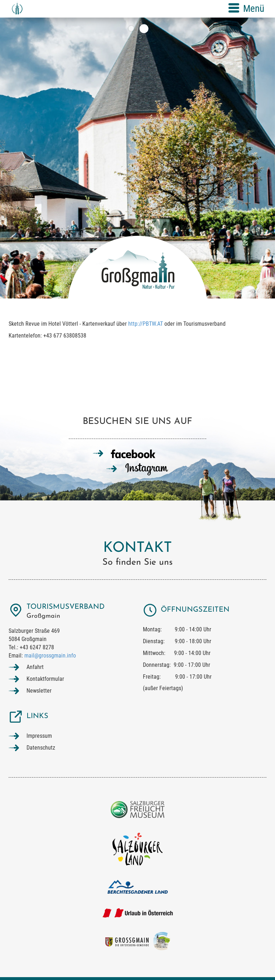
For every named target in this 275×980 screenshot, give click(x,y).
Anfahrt (35, 667)
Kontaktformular (45, 679)
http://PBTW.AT (146, 324)
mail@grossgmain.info (50, 656)
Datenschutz (41, 748)
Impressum (39, 736)
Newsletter (39, 691)
